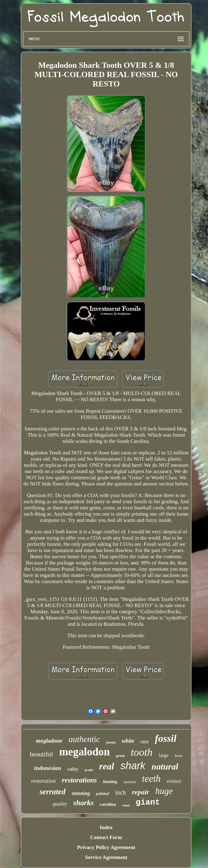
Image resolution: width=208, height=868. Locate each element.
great (120, 756)
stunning (81, 793)
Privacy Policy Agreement (106, 847)
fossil (166, 738)
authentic (84, 739)
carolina (108, 804)
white (128, 741)
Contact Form (106, 837)
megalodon (84, 752)
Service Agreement (106, 857)
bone (179, 756)
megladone (49, 741)
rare (145, 742)
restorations (79, 780)
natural (165, 766)
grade (89, 770)
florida (111, 742)
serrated (52, 792)
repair (140, 792)
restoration (43, 781)
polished (102, 794)
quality (60, 804)
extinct (174, 781)
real (106, 766)
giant (148, 802)
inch (120, 792)
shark (133, 766)
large (164, 755)
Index (106, 827)
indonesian (48, 768)
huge (164, 791)
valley (73, 769)
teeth (151, 779)
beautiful (41, 754)
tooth (142, 752)
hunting (110, 782)
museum (130, 782)
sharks (83, 803)
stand (126, 805)
